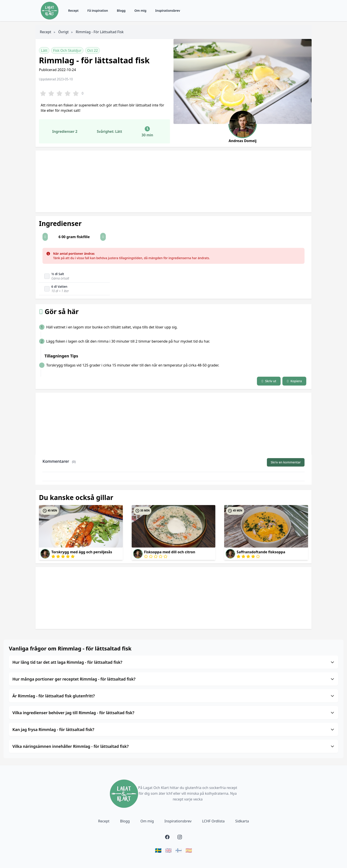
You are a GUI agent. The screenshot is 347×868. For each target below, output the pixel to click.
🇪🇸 (189, 850)
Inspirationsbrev (168, 11)
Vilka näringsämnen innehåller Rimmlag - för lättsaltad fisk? (173, 746)
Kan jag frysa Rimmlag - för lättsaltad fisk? (173, 729)
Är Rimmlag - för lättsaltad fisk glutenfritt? (173, 696)
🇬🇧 (168, 850)
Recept (73, 11)
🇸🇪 (158, 850)
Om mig (140, 11)
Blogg (121, 11)
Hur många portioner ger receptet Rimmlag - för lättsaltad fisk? (173, 679)
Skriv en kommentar (286, 462)
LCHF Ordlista (213, 821)
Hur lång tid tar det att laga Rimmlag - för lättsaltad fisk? (173, 662)
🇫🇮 (179, 850)
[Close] (299, 254)
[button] (45, 237)
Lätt (44, 50)
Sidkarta (242, 821)
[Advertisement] (168, 181)
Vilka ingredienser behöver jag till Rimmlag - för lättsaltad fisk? (173, 713)
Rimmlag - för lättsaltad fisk (100, 32)
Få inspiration (98, 11)
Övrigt (63, 32)
